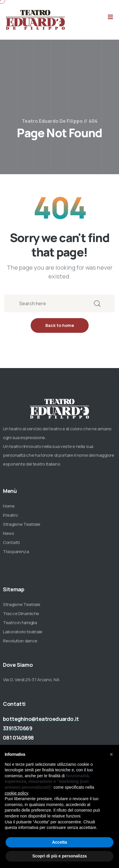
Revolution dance (20, 641)
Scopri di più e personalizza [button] (59, 856)
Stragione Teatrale (22, 524)
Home (9, 506)
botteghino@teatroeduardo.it (41, 719)
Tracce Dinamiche (21, 613)
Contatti (11, 542)
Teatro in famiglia (20, 623)
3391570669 (18, 728)
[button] (111, 754)
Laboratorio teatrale (23, 632)
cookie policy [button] (16, 793)
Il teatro (10, 515)
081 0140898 (18, 738)
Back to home (60, 325)
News (9, 533)
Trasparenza (16, 551)
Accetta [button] (60, 842)
